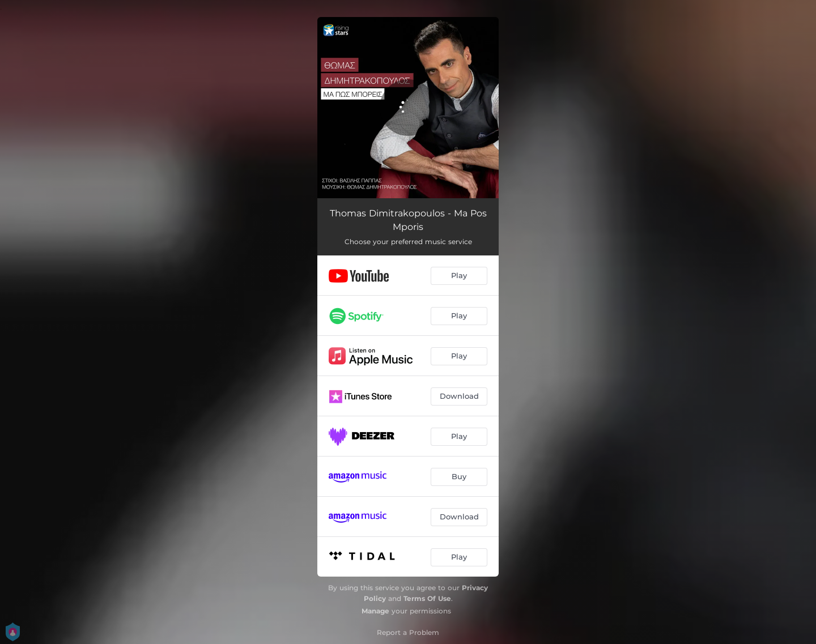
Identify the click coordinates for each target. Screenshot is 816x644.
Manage (375, 611)
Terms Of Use (427, 598)
